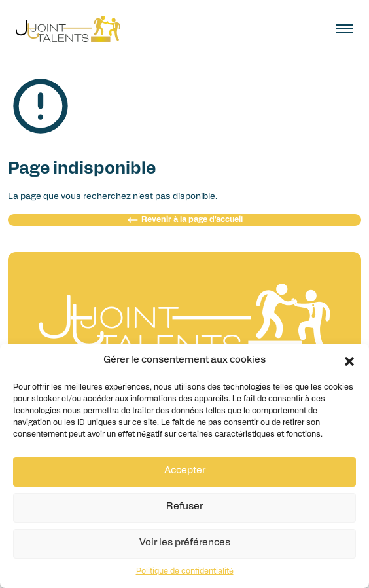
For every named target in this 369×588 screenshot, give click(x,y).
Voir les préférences (185, 543)
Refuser (184, 507)
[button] (349, 361)
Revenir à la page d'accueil (185, 220)
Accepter (185, 471)
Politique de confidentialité (185, 572)
